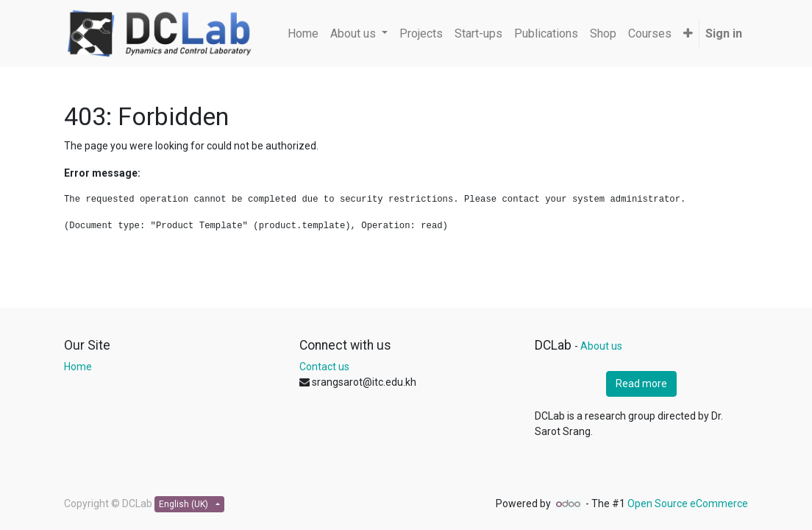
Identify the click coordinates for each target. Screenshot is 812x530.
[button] (688, 34)
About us (601, 346)
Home (78, 367)
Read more (641, 384)
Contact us (324, 367)
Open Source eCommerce (688, 504)
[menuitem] (303, 34)
